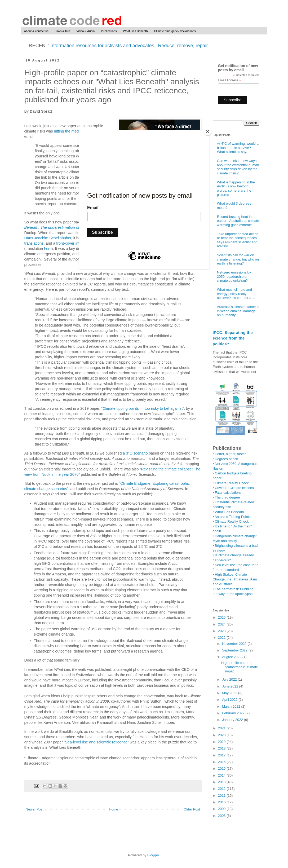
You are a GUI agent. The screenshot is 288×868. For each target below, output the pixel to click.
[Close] (208, 131)
